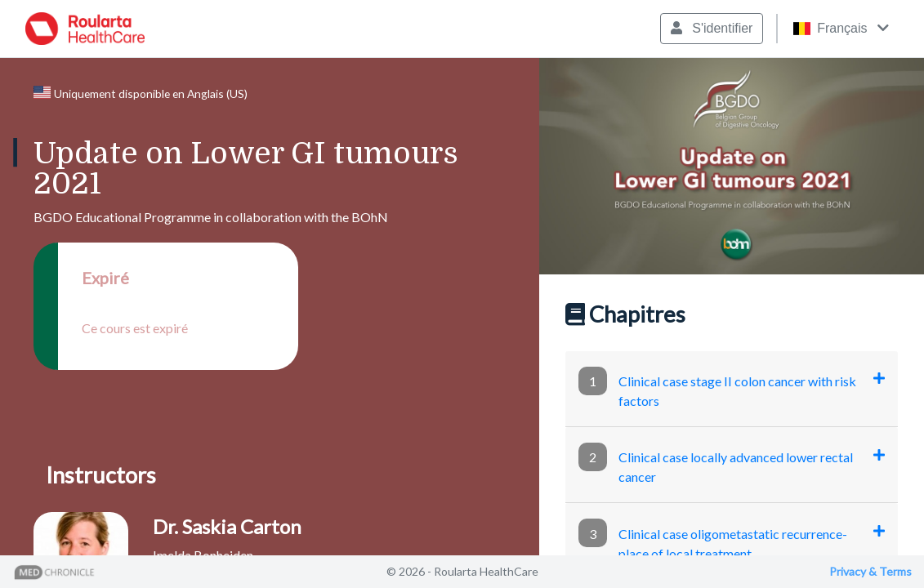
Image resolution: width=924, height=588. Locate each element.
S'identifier (712, 28)
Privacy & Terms (870, 571)
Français (841, 28)
